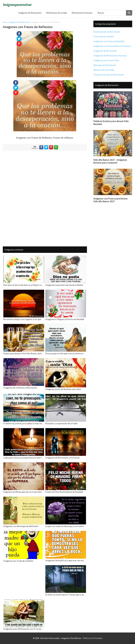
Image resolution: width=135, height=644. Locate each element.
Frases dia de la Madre (104, 36)
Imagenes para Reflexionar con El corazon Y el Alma (24, 629)
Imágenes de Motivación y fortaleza (62, 458)
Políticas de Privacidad (92, 638)
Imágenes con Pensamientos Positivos (112, 46)
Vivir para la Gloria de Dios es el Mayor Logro (24, 285)
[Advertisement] (45, 198)
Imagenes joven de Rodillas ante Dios (63, 389)
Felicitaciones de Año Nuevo (107, 32)
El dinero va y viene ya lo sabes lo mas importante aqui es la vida (24, 423)
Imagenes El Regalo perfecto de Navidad (65, 319)
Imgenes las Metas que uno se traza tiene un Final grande (24, 492)
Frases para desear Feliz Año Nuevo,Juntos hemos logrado (24, 353)
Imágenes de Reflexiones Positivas (110, 56)
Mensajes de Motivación (105, 65)
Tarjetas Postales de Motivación (109, 75)
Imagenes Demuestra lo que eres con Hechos (66, 560)
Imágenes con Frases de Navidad (109, 41)
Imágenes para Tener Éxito (106, 60)
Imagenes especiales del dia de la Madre (64, 285)
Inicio (5, 22)
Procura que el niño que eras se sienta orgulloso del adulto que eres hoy (66, 353)
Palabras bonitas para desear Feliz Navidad (111, 123)
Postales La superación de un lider (61, 423)
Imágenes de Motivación (19, 22)
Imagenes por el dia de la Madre (18, 561)
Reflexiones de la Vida (104, 70)
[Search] (129, 13)
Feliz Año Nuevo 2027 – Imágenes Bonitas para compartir (110, 161)
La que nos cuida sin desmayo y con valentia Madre (66, 526)
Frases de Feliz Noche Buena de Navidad (64, 492)
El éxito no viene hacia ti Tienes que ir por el (66, 595)
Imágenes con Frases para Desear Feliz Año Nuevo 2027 (111, 200)
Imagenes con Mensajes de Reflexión (21, 526)
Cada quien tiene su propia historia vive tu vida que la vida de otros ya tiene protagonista (24, 458)
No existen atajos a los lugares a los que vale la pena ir (24, 319)
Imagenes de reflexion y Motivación (20, 388)
